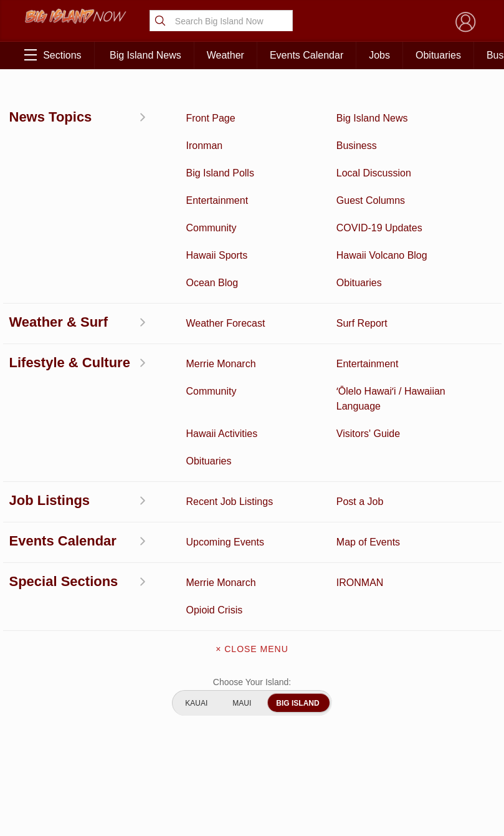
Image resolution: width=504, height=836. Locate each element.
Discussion (59, 617)
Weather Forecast (122, 682)
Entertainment (122, 617)
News (59, 637)
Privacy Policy (382, 688)
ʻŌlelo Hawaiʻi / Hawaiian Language (59, 786)
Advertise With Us (252, 706)
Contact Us (252, 653)
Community (59, 740)
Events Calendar (307, 55)
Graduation (122, 772)
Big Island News (145, 55)
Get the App (252, 627)
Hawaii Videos (59, 656)
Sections (53, 55)
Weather (226, 55)
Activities (59, 598)
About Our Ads (444, 688)
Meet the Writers (252, 680)
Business (122, 598)
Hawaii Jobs (59, 708)
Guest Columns (122, 747)
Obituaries (438, 55)
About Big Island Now (252, 601)
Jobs (379, 55)
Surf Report (59, 675)
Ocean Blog (122, 637)
